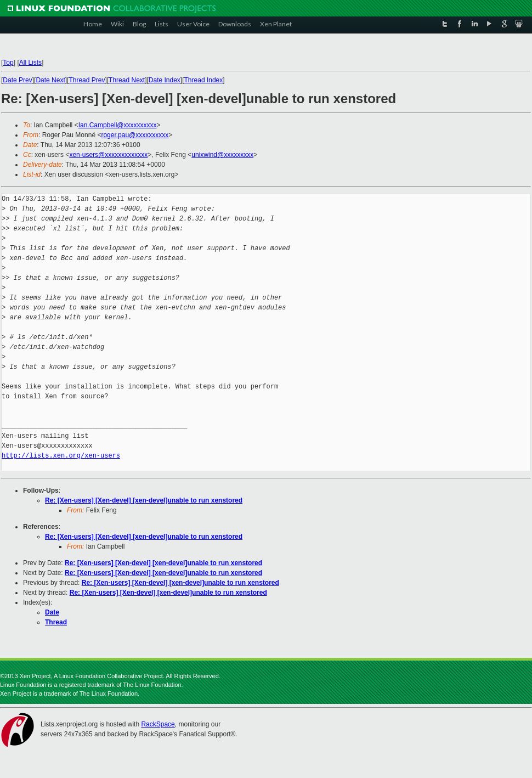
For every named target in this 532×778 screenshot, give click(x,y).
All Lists (30, 63)
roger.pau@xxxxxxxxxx (135, 135)
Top (8, 63)
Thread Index (204, 80)
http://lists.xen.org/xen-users (61, 456)
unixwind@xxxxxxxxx (222, 155)
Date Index (165, 80)
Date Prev (17, 80)
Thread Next (127, 80)
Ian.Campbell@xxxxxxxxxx (118, 125)
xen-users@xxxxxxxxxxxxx (108, 155)
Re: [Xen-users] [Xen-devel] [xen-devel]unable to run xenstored (144, 500)
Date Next (50, 80)
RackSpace (158, 724)
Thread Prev (87, 80)
